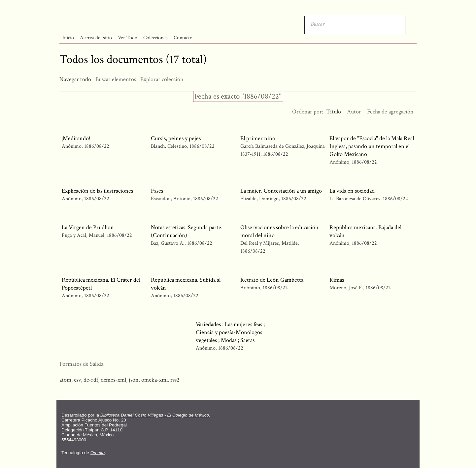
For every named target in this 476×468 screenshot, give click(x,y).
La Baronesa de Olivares (355, 199)
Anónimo (72, 146)
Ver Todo (128, 38)
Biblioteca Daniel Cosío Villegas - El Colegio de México (155, 415)
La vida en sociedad (352, 191)
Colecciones (155, 38)
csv (77, 380)
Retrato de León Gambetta (272, 280)
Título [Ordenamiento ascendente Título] (334, 112)
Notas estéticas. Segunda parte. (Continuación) (187, 231)
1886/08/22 (97, 146)
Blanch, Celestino (169, 146)
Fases (157, 191)
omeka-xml (154, 380)
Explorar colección (162, 79)
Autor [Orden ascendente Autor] (354, 112)
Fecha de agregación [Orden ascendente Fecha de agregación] (390, 112)
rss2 (175, 380)
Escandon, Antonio (171, 199)
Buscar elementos (116, 79)
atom (65, 380)
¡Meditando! (76, 138)
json (134, 380)
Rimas (337, 280)
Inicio (68, 38)
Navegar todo (75, 79)
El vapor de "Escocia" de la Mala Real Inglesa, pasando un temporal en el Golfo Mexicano (372, 146)
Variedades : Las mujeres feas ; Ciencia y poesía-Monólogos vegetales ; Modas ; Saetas (230, 332)
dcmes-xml (113, 380)
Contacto (183, 38)
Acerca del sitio (96, 38)
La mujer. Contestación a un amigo (281, 191)
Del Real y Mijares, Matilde (269, 243)
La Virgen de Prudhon (88, 227)
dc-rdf (91, 380)
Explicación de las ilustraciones (97, 191)
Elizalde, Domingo (259, 199)
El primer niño (258, 138)
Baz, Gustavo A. (168, 243)
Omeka (98, 453)
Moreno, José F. (346, 288)
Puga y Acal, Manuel (83, 235)
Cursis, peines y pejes (176, 138)
